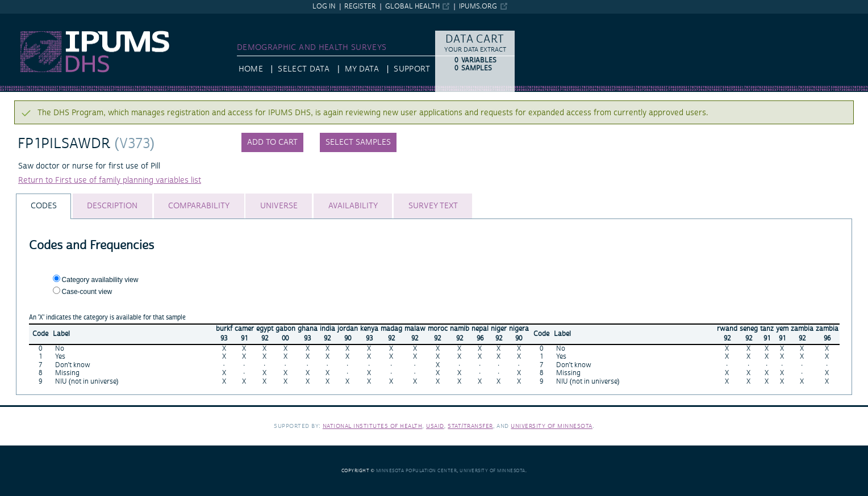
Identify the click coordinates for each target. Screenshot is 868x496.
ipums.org (478, 7)
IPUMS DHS (21, 19)
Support (412, 69)
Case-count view (87, 292)
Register (360, 7)
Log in (324, 7)
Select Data (304, 69)
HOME (251, 69)
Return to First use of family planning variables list (110, 180)
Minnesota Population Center (417, 471)
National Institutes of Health (373, 426)
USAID (435, 426)
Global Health (412, 7)
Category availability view (100, 280)
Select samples (358, 142)
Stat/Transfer (470, 426)
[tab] (43, 206)
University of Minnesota (552, 426)
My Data (362, 69)
